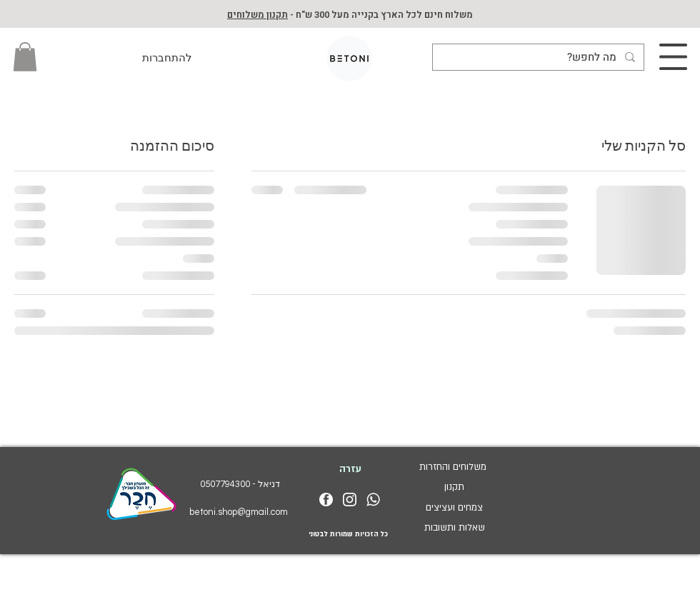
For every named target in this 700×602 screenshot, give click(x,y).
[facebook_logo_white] (326, 500)
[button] (25, 57)
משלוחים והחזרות (454, 467)
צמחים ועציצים (454, 508)
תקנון (454, 487)
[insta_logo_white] (350, 500)
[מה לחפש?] (540, 57)
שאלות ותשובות (455, 528)
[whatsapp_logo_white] (373, 500)
